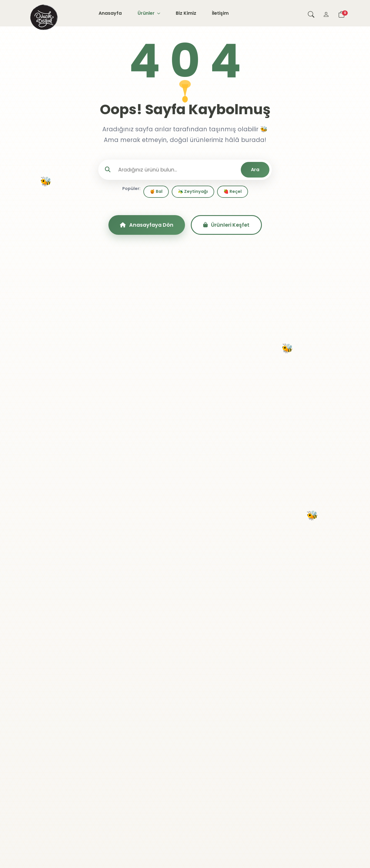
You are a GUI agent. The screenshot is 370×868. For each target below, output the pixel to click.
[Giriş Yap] (326, 13)
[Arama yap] (311, 13)
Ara (255, 170)
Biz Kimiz (186, 13)
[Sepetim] (341, 13)
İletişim (220, 13)
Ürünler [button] (149, 13)
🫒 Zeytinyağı (193, 191)
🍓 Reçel (233, 191)
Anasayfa (110, 13)
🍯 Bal (156, 191)
